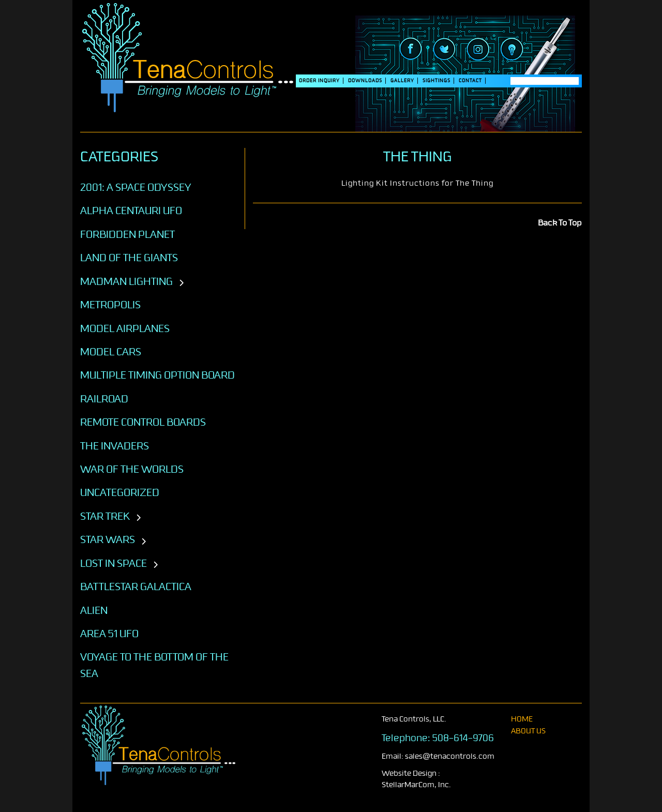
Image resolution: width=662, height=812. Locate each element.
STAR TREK (105, 516)
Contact (470, 81)
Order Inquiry (319, 81)
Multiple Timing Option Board (157, 375)
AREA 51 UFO (109, 634)
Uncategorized (120, 492)
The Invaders (115, 446)
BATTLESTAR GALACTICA (136, 587)
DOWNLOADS (365, 81)
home (522, 719)
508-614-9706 (463, 738)
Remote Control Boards (143, 422)
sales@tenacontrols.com (450, 756)
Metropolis (110, 305)
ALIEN (94, 610)
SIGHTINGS (437, 81)
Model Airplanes (125, 328)
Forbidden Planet (127, 234)
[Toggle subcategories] (181, 283)
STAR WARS (108, 539)
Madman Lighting (126, 281)
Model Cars (111, 352)
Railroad (104, 399)
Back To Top (560, 223)
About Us (528, 731)
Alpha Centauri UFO (131, 210)
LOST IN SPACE (114, 563)
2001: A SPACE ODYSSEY (136, 187)
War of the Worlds (132, 469)
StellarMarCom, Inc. (416, 785)
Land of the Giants (129, 258)
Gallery (402, 81)
